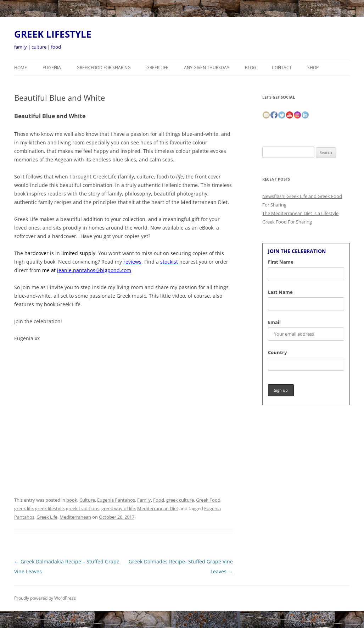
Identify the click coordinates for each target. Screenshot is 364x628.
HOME (21, 68)
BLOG (251, 68)
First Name (281, 262)
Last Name (280, 292)
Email (274, 322)
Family (144, 500)
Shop (313, 68)
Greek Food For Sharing (104, 68)
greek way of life (118, 508)
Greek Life (157, 68)
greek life (24, 508)
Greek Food (208, 500)
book (72, 500)
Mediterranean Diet (158, 508)
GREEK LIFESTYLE (53, 34)
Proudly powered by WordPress (45, 598)
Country (277, 352)
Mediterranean (75, 517)
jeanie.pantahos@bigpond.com (94, 270)
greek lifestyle (49, 508)
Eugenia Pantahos (116, 500)
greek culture (180, 500)
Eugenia (52, 68)
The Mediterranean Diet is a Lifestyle (300, 213)
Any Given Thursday (207, 68)
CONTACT (282, 68)
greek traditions (83, 508)
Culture (87, 500)
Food (159, 500)
